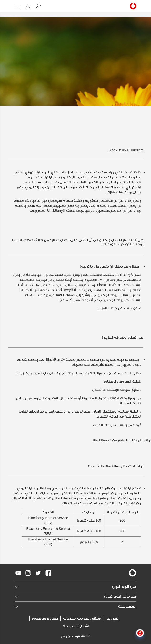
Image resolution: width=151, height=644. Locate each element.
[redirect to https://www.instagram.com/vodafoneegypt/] (28, 573)
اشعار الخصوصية (76, 626)
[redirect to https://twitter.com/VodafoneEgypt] (38, 573)
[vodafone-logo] (133, 573)
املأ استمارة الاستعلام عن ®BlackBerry (122, 440)
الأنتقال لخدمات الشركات (82, 619)
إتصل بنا (113, 619)
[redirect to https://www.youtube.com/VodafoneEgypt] (18, 573)
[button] (38, 6)
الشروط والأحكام (45, 619)
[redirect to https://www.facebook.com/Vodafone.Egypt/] (48, 573)
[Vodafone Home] (132, 6)
